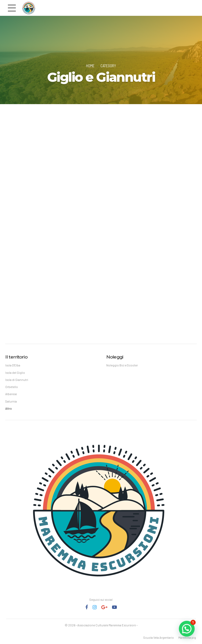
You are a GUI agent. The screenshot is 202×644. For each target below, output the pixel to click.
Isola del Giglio (15, 373)
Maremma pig (187, 638)
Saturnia (11, 401)
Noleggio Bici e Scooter (122, 365)
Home (90, 66)
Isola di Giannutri (17, 380)
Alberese (11, 394)
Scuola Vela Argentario (159, 638)
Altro (9, 408)
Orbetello (12, 387)
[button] (187, 629)
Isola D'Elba (13, 365)
